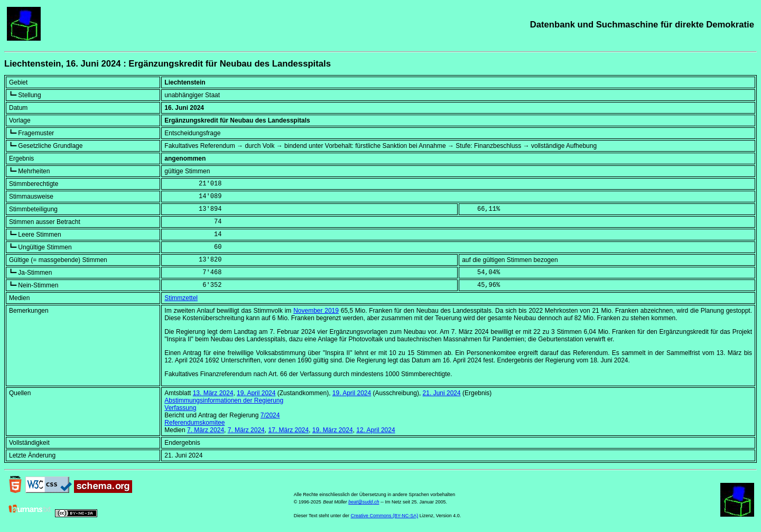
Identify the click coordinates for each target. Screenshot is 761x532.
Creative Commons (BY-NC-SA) (385, 516)
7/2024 (270, 415)
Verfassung (180, 408)
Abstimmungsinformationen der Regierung (224, 400)
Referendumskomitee (194, 423)
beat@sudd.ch (364, 502)
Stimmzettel (181, 298)
